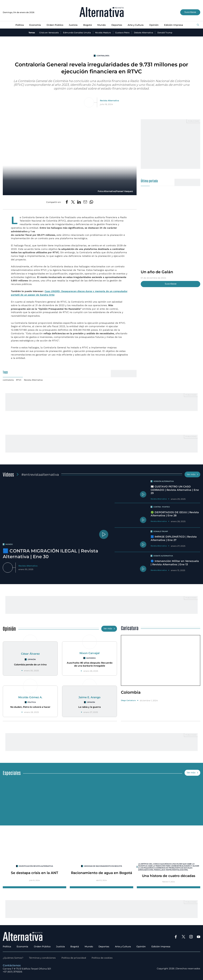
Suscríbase (190, 12)
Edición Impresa (174, 25)
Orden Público (55, 25)
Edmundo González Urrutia (77, 32)
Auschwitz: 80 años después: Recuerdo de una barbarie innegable (90, 664)
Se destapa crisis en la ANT (34, 873)
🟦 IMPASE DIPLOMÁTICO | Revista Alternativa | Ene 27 (174, 538)
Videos (8, 474)
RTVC (19, 380)
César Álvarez (30, 654)
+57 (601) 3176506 (12, 972)
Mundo (101, 25)
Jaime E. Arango (90, 697)
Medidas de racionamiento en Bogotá (103, 866)
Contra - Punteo (162, 507)
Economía (35, 25)
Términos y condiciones (42, 958)
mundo (9, 544)
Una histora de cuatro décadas (169, 876)
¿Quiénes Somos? (13, 958)
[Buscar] (198, 25)
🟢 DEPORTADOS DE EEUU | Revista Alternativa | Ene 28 (175, 514)
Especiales (12, 773)
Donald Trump (165, 32)
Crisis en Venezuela (49, 32)
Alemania (91, 658)
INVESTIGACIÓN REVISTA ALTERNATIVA (36, 866)
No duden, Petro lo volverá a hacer (30, 707)
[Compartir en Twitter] (73, 202)
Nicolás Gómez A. (30, 697)
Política (20, 25)
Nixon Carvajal (90, 653)
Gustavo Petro (122, 32)
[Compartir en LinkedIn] (79, 202)
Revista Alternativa (109, 100)
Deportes (117, 25)
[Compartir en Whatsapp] (91, 202)
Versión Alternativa (164, 481)
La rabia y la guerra (90, 707)
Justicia (73, 25)
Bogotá (88, 25)
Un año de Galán (157, 272)
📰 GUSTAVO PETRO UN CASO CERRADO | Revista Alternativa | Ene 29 (175, 490)
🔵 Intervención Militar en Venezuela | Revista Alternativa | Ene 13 (175, 563)
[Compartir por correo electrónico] (85, 202)
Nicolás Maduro (103, 32)
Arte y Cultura (136, 25)
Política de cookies (102, 958)
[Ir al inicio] (102, 12)
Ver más (192, 474)
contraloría (103, 56)
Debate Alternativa (144, 32)
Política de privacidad (74, 958)
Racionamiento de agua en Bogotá (101, 873)
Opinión (154, 25)
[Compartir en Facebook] (67, 202)
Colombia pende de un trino (30, 665)
